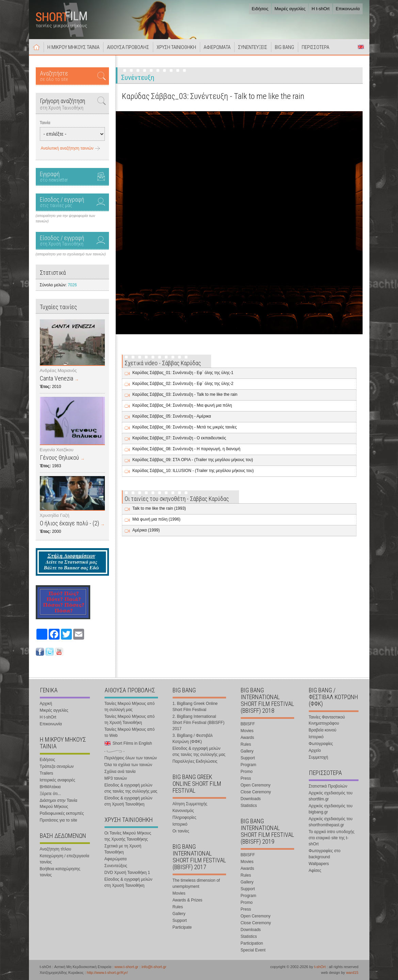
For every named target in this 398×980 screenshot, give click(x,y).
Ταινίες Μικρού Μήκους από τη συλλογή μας (130, 707)
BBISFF (248, 724)
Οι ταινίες (181, 831)
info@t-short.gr (154, 967)
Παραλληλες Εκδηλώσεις (195, 761)
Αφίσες (315, 871)
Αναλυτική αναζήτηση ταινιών (67, 148)
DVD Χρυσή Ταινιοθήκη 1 (127, 873)
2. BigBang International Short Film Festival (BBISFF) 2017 (199, 723)
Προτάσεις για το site (59, 820)
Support (180, 920)
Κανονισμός (183, 811)
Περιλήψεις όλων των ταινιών (131, 758)
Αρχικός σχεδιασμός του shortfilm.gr (331, 796)
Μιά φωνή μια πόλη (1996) (156, 519)
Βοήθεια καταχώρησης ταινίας (60, 872)
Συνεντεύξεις (116, 866)
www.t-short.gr (126, 967)
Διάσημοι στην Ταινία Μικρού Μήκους (59, 804)
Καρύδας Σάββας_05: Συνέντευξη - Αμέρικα (172, 416)
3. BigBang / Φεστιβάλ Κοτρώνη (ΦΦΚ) (193, 739)
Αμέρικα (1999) (146, 530)
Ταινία (45, 123)
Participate (182, 927)
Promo (247, 772)
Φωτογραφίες (321, 744)
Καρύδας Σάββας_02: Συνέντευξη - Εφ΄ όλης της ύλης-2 (183, 384)
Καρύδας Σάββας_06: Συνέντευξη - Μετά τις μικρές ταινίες (185, 427)
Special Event (253, 950)
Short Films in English (361, 47)
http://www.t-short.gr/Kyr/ (107, 973)
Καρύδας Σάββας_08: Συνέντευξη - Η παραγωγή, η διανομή (186, 449)
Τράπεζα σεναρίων (57, 766)
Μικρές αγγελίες (290, 9)
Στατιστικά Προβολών (328, 786)
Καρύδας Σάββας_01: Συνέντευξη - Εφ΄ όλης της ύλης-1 (183, 373)
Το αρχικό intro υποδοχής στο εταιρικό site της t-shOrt (332, 838)
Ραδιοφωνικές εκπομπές (62, 813)
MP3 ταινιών (116, 778)
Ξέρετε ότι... (51, 794)
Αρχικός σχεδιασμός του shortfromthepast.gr (331, 822)
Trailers (47, 773)
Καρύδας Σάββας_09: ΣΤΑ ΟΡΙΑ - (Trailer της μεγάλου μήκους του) (193, 460)
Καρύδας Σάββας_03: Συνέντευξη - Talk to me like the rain (185, 394)
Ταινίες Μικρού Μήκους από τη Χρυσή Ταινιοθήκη (130, 720)
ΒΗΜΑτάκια (50, 787)
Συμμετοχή (319, 757)
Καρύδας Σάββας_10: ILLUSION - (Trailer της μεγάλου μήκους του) (193, 471)
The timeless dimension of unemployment (196, 883)
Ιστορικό (180, 824)
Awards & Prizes (188, 900)
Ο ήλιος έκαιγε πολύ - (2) (69, 523)
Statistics (249, 806)
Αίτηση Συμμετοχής (190, 804)
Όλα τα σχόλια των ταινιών (128, 765)
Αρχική (36, 47)
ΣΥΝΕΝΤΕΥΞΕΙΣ (253, 47)
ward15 (352, 973)
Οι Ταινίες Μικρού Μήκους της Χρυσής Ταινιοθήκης (128, 836)
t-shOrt (320, 967)
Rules (178, 907)
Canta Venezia (57, 378)
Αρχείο (315, 750)
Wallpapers (319, 864)
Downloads (251, 799)
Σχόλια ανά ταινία (120, 772)
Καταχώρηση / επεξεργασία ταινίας (65, 859)
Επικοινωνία (348, 9)
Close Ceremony (256, 792)
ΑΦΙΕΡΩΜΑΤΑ (217, 47)
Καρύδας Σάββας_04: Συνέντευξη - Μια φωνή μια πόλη (182, 405)
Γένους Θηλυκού (59, 458)
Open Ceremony (256, 785)
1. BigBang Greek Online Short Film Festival (195, 707)
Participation (252, 943)
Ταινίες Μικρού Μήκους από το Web (130, 732)
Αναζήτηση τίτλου (56, 849)
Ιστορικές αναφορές (58, 780)
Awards (248, 738)
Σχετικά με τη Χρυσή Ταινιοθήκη (123, 849)
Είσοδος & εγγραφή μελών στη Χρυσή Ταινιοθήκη (129, 801)
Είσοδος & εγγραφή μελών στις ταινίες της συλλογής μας (131, 788)
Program (249, 765)
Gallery (179, 914)
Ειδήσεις (260, 9)
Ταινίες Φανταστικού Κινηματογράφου (327, 720)
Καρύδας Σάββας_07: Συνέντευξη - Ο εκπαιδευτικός (179, 438)
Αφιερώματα (116, 859)
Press (246, 778)
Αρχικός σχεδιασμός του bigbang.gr (331, 809)
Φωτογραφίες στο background (325, 854)
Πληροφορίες (185, 817)
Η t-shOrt (321, 9)
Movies (179, 893)
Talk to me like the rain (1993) (159, 508)
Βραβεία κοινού (323, 730)
